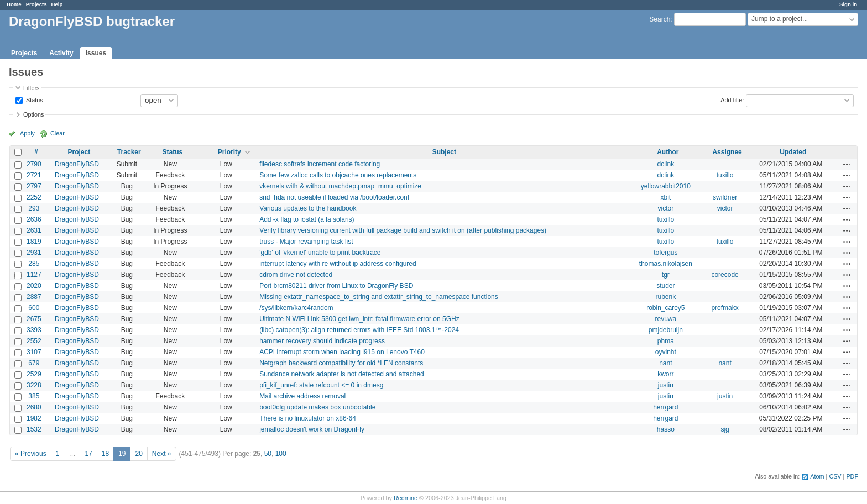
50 (268, 454)
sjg (725, 429)
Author (668, 152)
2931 (34, 253)
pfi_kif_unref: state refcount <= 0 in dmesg (321, 385)
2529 (34, 374)
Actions (847, 164)
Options (33, 114)
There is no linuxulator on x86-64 (308, 418)
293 (34, 208)
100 (281, 454)
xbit (666, 197)
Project (79, 152)
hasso (666, 429)
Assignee (727, 152)
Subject (444, 152)
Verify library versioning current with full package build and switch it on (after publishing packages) (403, 230)
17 (88, 454)
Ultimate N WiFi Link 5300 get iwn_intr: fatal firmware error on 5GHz (359, 319)
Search (660, 19)
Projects (36, 4)
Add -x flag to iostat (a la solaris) (307, 219)
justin (666, 385)
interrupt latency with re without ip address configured (338, 264)
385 (34, 396)
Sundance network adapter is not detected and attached (342, 374)
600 (34, 308)
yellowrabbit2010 (666, 186)
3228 (34, 385)
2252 (34, 197)
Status (34, 99)
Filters (31, 88)
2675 (34, 319)
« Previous (31, 454)
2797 (34, 186)
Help (57, 4)
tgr (666, 275)
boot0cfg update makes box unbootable (317, 407)
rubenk (666, 297)
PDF (852, 476)
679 (34, 363)
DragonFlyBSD (77, 164)
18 (105, 454)
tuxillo (725, 175)
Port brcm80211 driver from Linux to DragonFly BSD (336, 286)
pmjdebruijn (666, 330)
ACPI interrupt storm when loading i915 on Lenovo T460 (342, 352)
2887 (34, 297)
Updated (793, 152)
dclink (666, 164)
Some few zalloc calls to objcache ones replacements (338, 175)
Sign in (848, 4)
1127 (34, 275)
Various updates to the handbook (308, 208)
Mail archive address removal (302, 396)
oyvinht (666, 352)
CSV (835, 476)
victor (666, 208)
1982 (34, 418)
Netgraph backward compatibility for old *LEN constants (341, 363)
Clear (58, 133)
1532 (34, 429)
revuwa (666, 319)
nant (665, 363)
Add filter (732, 99)
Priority (229, 152)
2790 (34, 164)
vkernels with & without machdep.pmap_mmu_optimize (340, 186)
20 (139, 454)
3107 (34, 352)
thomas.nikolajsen (666, 264)
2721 (34, 175)
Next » (162, 454)
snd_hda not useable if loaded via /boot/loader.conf (334, 197)
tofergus (665, 253)
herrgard (665, 407)
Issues (96, 53)
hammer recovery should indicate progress (322, 341)
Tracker (129, 152)
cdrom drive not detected (296, 275)
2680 (34, 407)
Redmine (406, 498)
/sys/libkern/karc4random (296, 308)
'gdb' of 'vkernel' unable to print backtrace (320, 253)
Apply (27, 133)
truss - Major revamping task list (306, 242)
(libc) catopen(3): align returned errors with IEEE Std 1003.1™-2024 (359, 330)
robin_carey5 (665, 308)
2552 (34, 341)
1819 (34, 242)
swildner (725, 197)
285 (34, 264)
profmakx (725, 308)
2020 (34, 286)
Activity (61, 53)
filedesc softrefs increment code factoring (320, 164)
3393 (34, 330)
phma (666, 341)
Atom (817, 476)
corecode (725, 275)
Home (14, 4)
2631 (34, 230)
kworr (665, 374)
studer (665, 286)
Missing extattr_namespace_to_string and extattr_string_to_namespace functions (379, 297)
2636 (34, 219)
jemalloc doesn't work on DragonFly (312, 429)
